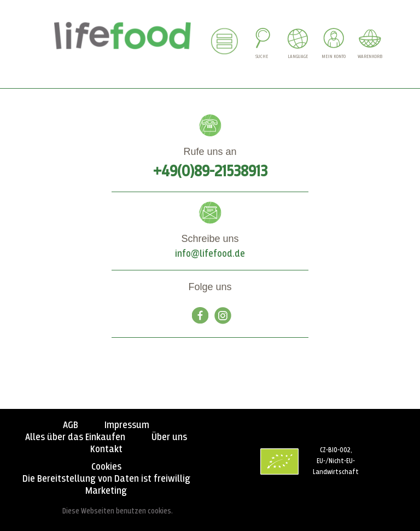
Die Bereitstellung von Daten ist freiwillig (106, 479)
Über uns (169, 437)
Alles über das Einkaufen (75, 437)
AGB (71, 425)
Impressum (127, 425)
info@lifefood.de (210, 254)
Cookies (106, 467)
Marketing (106, 491)
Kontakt (106, 449)
